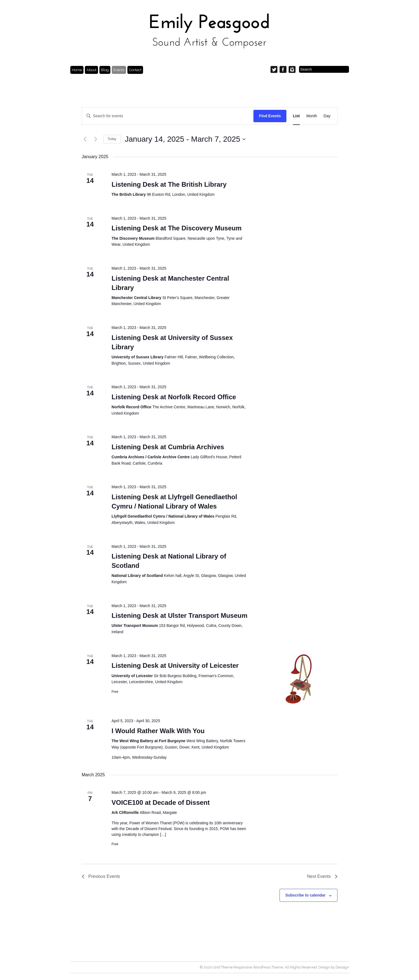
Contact (135, 70)
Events (119, 70)
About (91, 70)
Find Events (270, 116)
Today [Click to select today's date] (112, 139)
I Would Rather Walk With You (158, 731)
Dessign (342, 967)
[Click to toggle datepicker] (185, 139)
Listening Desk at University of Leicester (175, 665)
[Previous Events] (85, 139)
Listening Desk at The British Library (169, 184)
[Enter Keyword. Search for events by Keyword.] (168, 116)
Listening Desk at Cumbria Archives (168, 447)
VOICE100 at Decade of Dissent (160, 802)
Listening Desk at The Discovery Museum (176, 228)
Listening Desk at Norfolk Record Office (174, 397)
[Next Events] (96, 139)
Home (77, 70)
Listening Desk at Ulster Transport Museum (179, 615)
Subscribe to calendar (305, 895)
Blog (105, 70)
